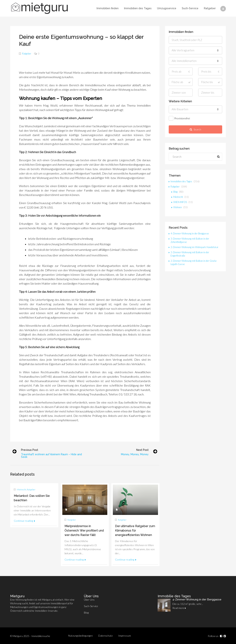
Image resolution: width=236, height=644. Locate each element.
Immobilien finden (108, 8)
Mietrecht (21, 490)
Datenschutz (105, 636)
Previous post (32, 450)
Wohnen (178, 207)
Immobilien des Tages (138, 8)
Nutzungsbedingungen (80, 636)
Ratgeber (210, 8)
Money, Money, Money (133, 454)
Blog (176, 192)
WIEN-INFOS (181, 202)
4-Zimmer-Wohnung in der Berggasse (191, 233)
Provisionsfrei (179, 118)
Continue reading (24, 521)
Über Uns (89, 600)
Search (195, 129)
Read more (179, 608)
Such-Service (190, 8)
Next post (140, 450)
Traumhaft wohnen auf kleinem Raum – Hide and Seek (54, 456)
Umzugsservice (167, 8)
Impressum (125, 636)
